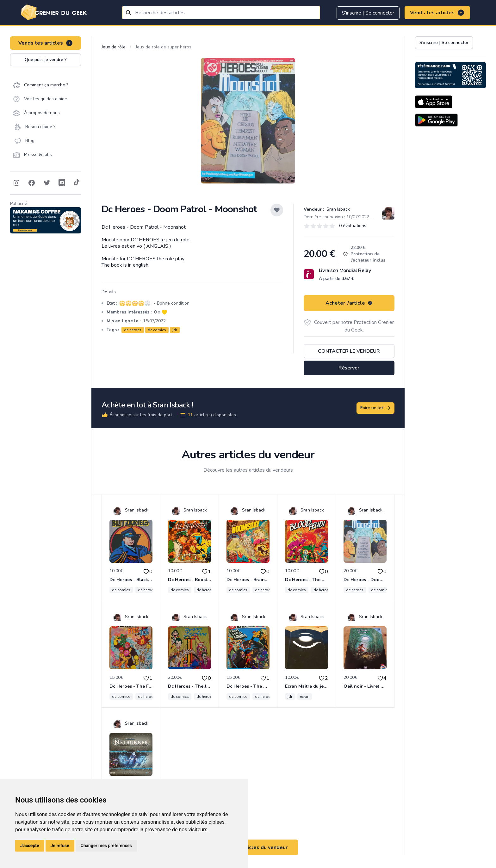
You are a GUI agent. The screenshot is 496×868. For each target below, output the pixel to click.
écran (305, 697)
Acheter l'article (349, 303)
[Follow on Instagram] (16, 183)
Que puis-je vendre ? (46, 60)
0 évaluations (353, 226)
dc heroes (133, 330)
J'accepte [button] (30, 846)
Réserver (349, 368)
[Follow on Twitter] (47, 183)
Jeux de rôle (114, 47)
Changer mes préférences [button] (106, 846)
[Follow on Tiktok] (77, 183)
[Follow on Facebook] (32, 183)
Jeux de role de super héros (164, 47)
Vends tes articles (437, 13)
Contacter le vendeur (349, 351)
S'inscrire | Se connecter (368, 13)
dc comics (157, 330)
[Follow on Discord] (62, 183)
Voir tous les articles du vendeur (248, 847)
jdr (175, 330)
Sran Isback (338, 209)
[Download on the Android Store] (436, 120)
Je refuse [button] (60, 846)
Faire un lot (376, 408)
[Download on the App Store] (434, 102)
